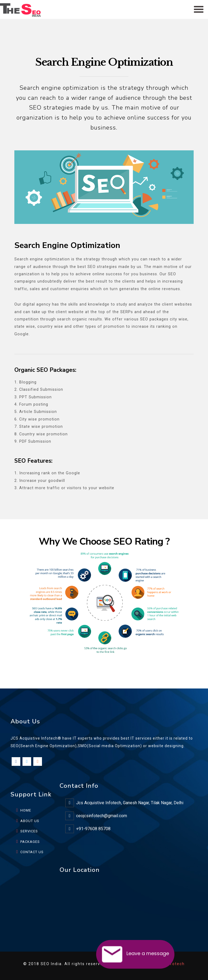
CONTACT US (32, 852)
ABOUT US (30, 821)
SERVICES (29, 831)
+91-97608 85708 (93, 829)
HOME (26, 810)
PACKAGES (30, 842)
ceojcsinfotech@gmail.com (102, 816)
